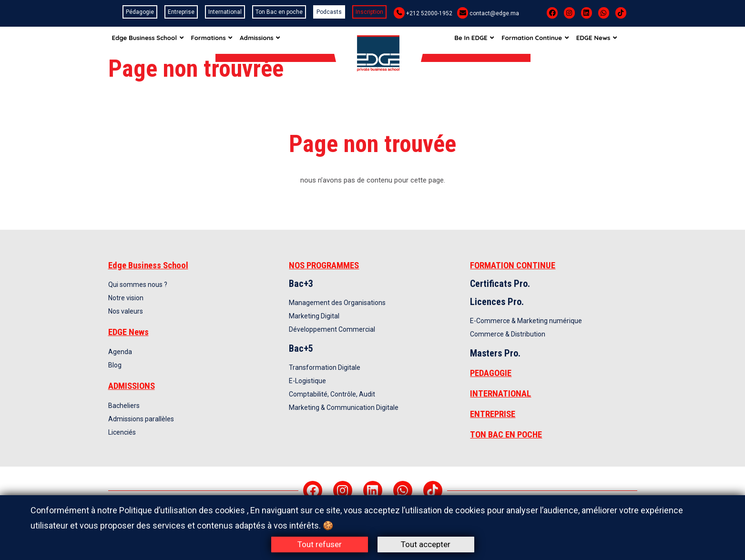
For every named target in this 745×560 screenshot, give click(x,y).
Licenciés (122, 432)
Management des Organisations (337, 303)
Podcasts (329, 12)
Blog (115, 365)
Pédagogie (140, 12)
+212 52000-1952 (429, 13)
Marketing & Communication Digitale (344, 407)
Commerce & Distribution (508, 334)
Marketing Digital (314, 316)
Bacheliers (124, 406)
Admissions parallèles (141, 419)
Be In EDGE (481, 40)
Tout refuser (320, 544)
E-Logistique (307, 381)
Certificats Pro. (500, 284)
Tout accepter (426, 544)
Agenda (120, 352)
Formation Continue (544, 40)
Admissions (265, 40)
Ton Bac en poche (279, 12)
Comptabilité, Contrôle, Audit (332, 394)
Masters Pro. (495, 353)
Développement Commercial (332, 329)
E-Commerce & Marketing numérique (526, 321)
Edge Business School (148, 40)
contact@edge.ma (494, 13)
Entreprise (181, 12)
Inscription (369, 12)
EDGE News (608, 40)
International (225, 12)
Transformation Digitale (325, 367)
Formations (214, 40)
